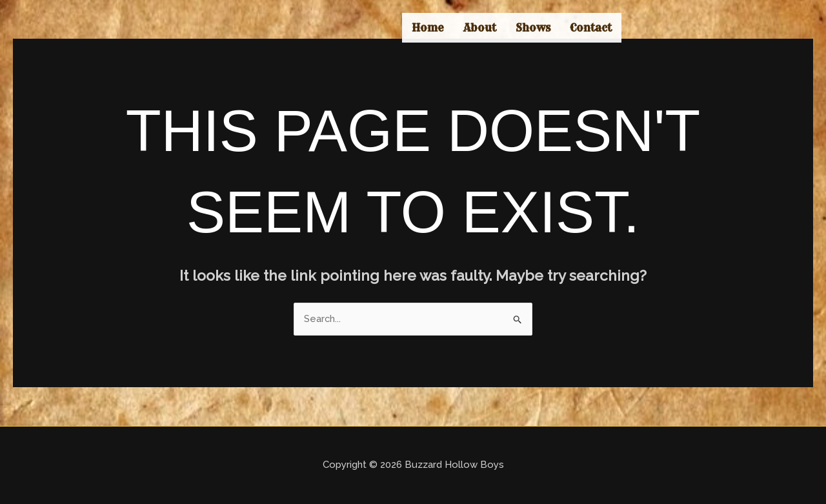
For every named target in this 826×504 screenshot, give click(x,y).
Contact (591, 28)
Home (428, 28)
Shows (533, 28)
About (480, 28)
